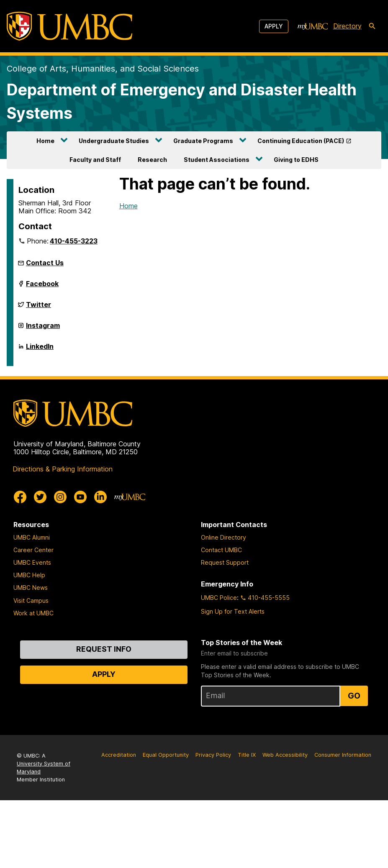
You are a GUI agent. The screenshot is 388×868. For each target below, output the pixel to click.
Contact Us (45, 263)
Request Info (104, 649)
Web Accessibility (285, 755)
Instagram (43, 329)
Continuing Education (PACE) (301, 141)
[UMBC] (69, 26)
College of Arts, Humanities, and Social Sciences (103, 69)
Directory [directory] (347, 26)
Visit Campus (31, 600)
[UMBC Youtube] (80, 497)
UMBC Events (32, 562)
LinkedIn (40, 350)
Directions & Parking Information (63, 469)
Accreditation (119, 755)
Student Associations (217, 160)
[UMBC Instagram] (60, 497)
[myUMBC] (313, 26)
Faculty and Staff (95, 160)
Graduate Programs (203, 141)
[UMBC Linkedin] (100, 497)
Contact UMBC (221, 550)
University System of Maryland (44, 768)
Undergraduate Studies (114, 141)
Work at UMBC (33, 613)
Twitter (39, 308)
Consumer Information (343, 755)
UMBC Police (219, 598)
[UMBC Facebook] (20, 497)
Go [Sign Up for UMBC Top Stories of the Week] (354, 696)
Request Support (225, 562)
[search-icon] (372, 26)
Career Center (33, 550)
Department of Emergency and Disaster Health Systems (182, 101)
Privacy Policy (213, 755)
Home (45, 141)
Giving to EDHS (296, 160)
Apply (274, 26)
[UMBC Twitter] (40, 497)
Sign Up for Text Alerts (233, 611)
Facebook (42, 287)
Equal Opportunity (166, 755)
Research (152, 160)
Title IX (247, 755)
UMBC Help (29, 575)
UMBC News (31, 588)
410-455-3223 (74, 241)
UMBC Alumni (32, 537)
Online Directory (224, 537)
